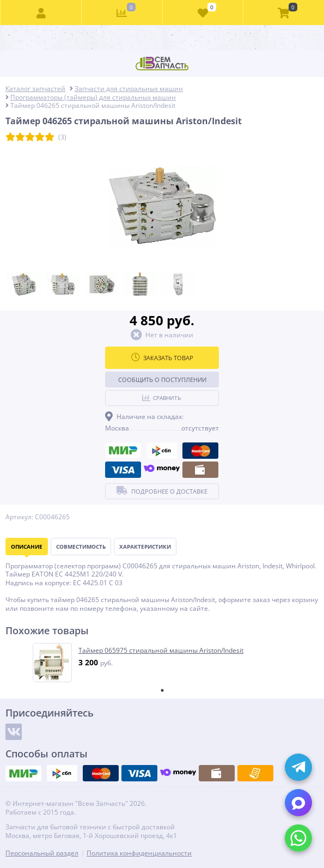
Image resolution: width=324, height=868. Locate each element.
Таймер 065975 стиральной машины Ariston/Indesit (161, 651)
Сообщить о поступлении (162, 380)
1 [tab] (162, 690)
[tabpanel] (163, 663)
